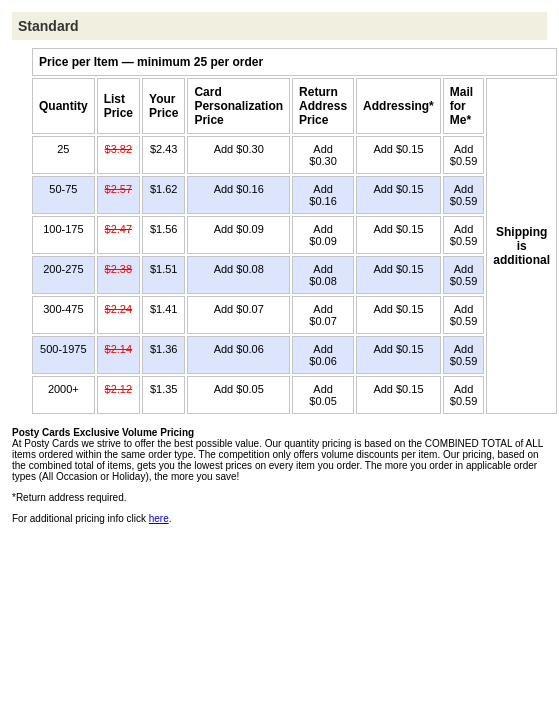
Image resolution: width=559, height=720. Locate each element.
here (159, 518)
